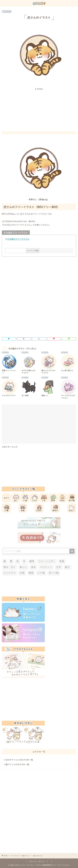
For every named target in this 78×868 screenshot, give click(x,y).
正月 (59, 567)
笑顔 (62, 561)
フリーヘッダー (47, 561)
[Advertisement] (40, 109)
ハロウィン (46, 567)
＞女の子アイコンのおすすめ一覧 (18, 760)
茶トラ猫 (54, 573)
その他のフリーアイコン (18, 239)
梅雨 (32, 561)
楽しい (23, 567)
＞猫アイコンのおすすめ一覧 (16, 764)
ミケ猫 (41, 573)
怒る (34, 567)
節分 (67, 567)
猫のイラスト (7, 12)
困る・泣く (10, 567)
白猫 (22, 573)
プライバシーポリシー (37, 861)
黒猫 (31, 573)
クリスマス (10, 573)
